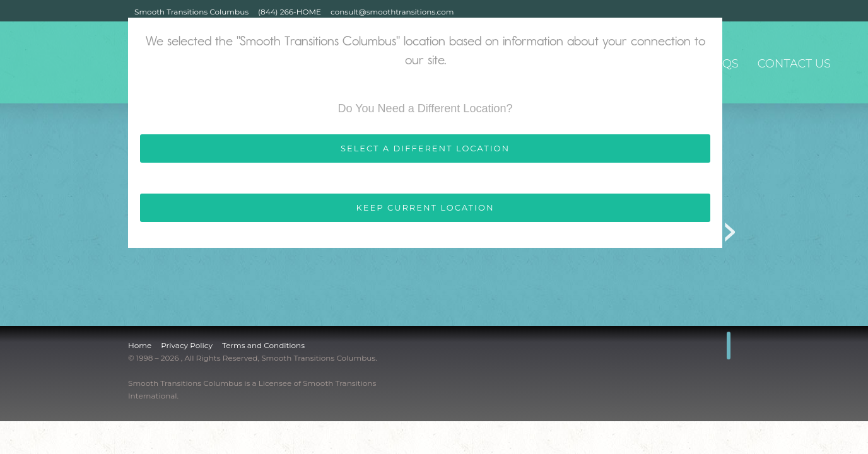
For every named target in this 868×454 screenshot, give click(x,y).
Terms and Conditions (263, 345)
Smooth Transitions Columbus (191, 12)
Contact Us (794, 64)
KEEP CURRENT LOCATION (425, 207)
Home (140, 345)
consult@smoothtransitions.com (392, 12)
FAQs (723, 64)
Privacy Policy (187, 345)
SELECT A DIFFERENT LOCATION (425, 148)
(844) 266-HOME (290, 12)
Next (730, 228)
